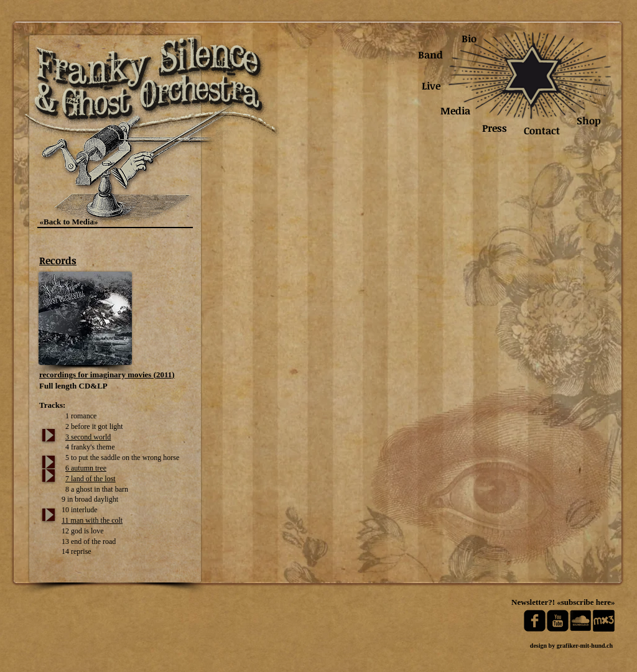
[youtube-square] (558, 621)
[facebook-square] (535, 621)
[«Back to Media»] (69, 222)
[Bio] (469, 39)
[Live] (431, 86)
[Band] (430, 55)
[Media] (455, 111)
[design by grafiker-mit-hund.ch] (571, 646)
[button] (334, 370)
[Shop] (589, 121)
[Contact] (542, 131)
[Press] (495, 128)
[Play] (49, 435)
